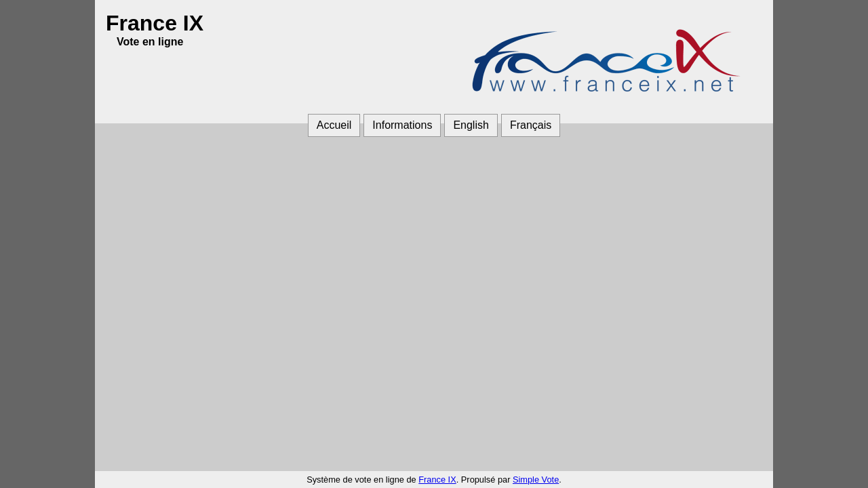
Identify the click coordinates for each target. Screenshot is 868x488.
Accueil (334, 125)
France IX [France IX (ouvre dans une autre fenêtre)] (437, 480)
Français (531, 125)
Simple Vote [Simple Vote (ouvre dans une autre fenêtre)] (536, 480)
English (471, 125)
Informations (402, 125)
